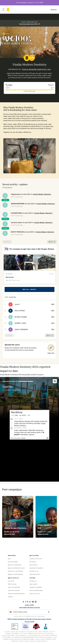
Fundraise (33, 562)
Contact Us (33, 581)
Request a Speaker (36, 587)
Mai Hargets (10, 277)
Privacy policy (29, 605)
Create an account (36, 559)
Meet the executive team (16, 593)
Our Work (11, 581)
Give (9, 559)
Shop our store (35, 593)
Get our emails (30, 621)
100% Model (12, 584)
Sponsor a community (15, 571)
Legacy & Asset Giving (15, 574)
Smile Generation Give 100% (30, 24)
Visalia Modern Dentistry (42, 194)
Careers (10, 597)
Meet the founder (14, 590)
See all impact (30, 289)
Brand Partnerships (36, 590)
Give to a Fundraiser (15, 565)
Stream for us (34, 571)
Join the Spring (13, 562)
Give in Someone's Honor (17, 568)
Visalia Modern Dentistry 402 (36, 69)
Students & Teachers (36, 568)
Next (52, 242)
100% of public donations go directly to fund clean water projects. (29, 619)
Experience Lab (35, 574)
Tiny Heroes (33, 565)
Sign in (54, 10)
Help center (33, 584)
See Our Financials (14, 587)
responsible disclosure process (30, 607)
